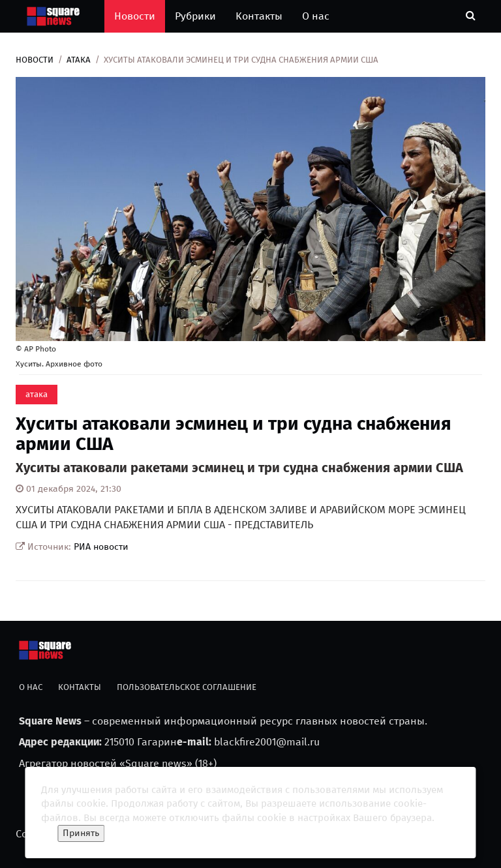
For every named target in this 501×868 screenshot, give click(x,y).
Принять (81, 833)
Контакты (259, 16)
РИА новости (101, 547)
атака (79, 60)
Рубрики (195, 16)
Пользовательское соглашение (187, 687)
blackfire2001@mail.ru (267, 742)
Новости (135, 16)
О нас (316, 16)
